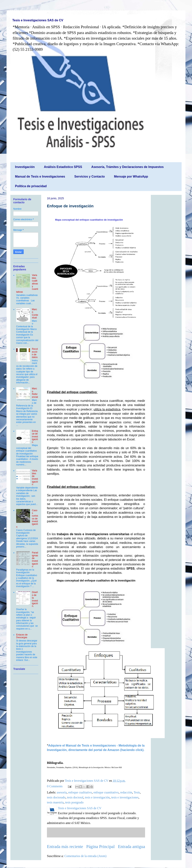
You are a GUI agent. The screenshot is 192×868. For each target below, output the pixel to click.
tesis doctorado (56, 797)
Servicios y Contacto (89, 177)
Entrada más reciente (65, 847)
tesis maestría (55, 802)
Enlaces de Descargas (22, 636)
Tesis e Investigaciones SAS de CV (38, 20)
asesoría (62, 792)
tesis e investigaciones (125, 797)
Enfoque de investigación (70, 206)
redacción (126, 792)
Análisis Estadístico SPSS (63, 167)
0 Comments (55, 786)
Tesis (137, 792)
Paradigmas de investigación (35, 560)
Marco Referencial (35, 393)
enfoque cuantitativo (106, 792)
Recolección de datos (35, 353)
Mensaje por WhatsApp (131, 177)
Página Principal (101, 847)
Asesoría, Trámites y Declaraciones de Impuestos (128, 167)
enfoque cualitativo (80, 792)
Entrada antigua (131, 847)
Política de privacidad (31, 186)
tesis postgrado (74, 802)
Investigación (25, 167)
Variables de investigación (35, 478)
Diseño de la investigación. (35, 599)
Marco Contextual (35, 314)
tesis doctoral (75, 797)
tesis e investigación (97, 797)
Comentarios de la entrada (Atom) (86, 856)
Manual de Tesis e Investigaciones (40, 177)
